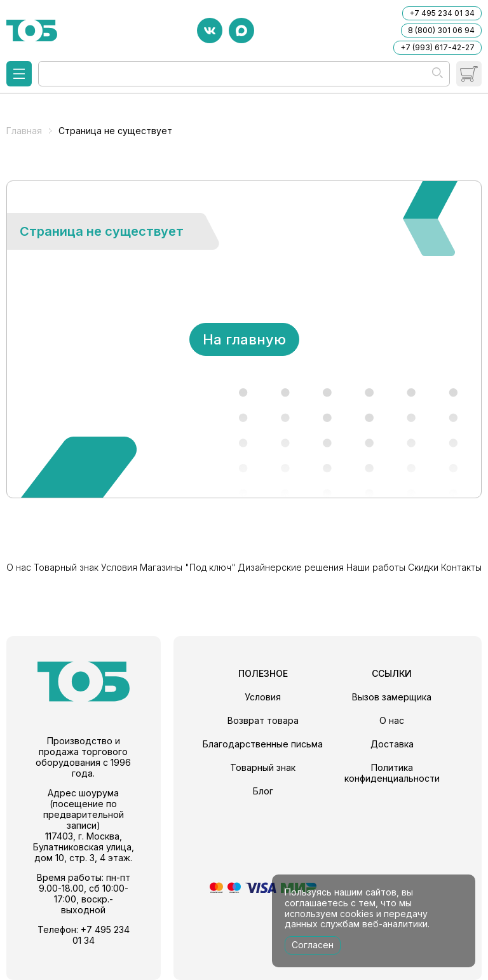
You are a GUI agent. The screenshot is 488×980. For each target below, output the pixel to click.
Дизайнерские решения (291, 567)
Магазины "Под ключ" (188, 567)
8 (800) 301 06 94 (441, 30)
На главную (244, 339)
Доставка (392, 744)
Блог (263, 791)
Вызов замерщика (392, 697)
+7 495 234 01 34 (442, 13)
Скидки (423, 567)
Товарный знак (66, 567)
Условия (119, 567)
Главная (24, 131)
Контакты (461, 567)
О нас (19, 567)
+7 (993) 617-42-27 (437, 47)
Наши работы (376, 567)
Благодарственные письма (263, 744)
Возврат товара (263, 720)
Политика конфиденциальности (392, 773)
